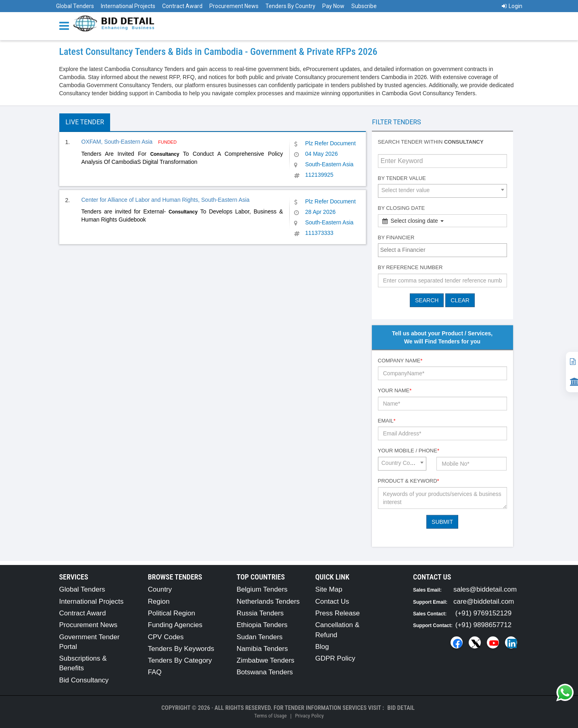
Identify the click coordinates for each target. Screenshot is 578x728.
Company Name (400, 361)
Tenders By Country (290, 6)
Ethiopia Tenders (262, 625)
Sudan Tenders (260, 637)
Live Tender (85, 122)
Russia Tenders (260, 613)
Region (159, 601)
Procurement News (234, 6)
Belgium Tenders (262, 589)
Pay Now (333, 6)
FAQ (155, 672)
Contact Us (332, 601)
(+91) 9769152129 (483, 613)
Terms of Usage (270, 716)
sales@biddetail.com (485, 589)
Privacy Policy (309, 716)
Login (512, 6)
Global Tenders (75, 6)
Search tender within (431, 142)
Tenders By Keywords (181, 649)
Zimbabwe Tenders (266, 660)
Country (160, 589)
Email (387, 421)
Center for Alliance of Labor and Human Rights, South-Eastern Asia (166, 200)
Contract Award (182, 6)
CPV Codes (166, 637)
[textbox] (444, 250)
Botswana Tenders (265, 672)
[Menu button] (66, 25)
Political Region (172, 613)
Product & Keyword (409, 481)
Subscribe (364, 6)
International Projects (128, 6)
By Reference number (410, 267)
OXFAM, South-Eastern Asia (118, 142)
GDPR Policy (335, 658)
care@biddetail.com (484, 601)
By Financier (396, 237)
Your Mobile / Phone (409, 451)
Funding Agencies (175, 625)
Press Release (338, 613)
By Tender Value (402, 178)
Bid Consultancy (84, 680)
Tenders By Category (180, 660)
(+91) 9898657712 (483, 625)
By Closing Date (402, 208)
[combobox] (442, 191)
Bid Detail (401, 708)
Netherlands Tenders (268, 601)
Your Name (395, 390)
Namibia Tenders (262, 649)
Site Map (329, 589)
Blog (322, 647)
